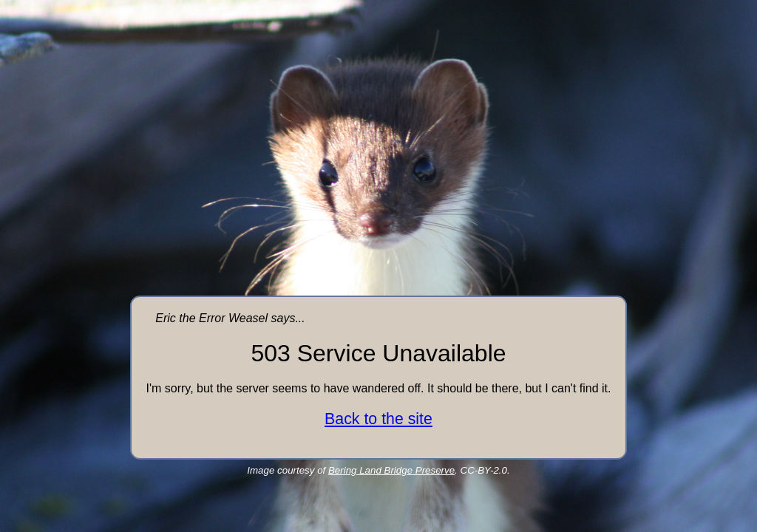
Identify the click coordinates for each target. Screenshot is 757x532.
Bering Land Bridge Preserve (391, 470)
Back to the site (378, 419)
